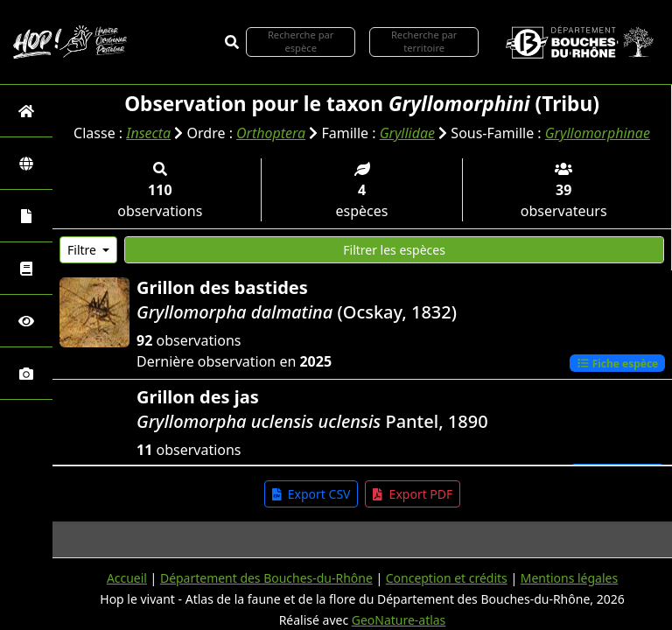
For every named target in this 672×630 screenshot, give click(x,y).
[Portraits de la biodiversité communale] (26, 216)
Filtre (84, 249)
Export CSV (311, 493)
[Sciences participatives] (26, 321)
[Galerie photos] (26, 373)
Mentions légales (570, 578)
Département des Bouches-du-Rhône (266, 578)
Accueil (126, 578)
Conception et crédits (447, 578)
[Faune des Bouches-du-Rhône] (26, 268)
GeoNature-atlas (399, 620)
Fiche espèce (617, 362)
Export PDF (413, 493)
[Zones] (26, 163)
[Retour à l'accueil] (26, 111)
